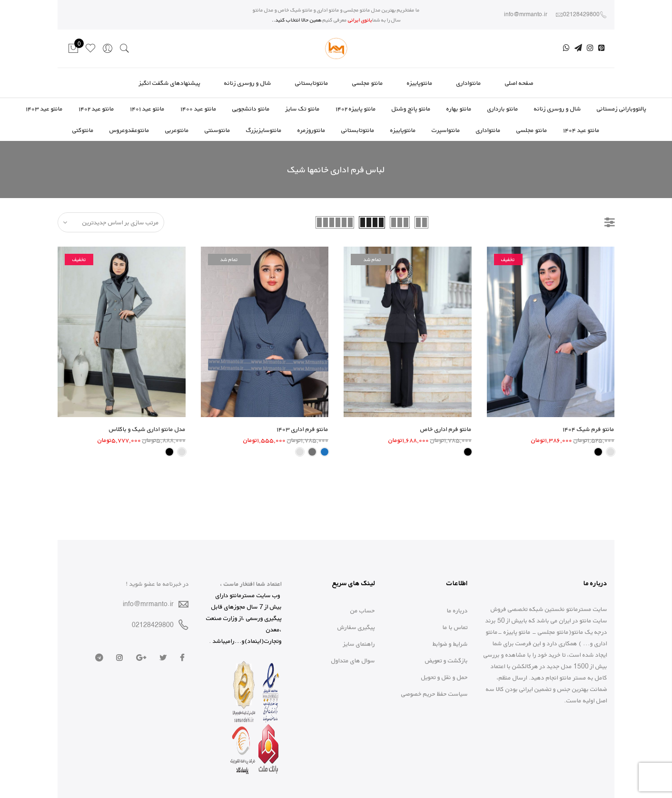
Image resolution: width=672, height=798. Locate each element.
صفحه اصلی (519, 83)
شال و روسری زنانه (248, 83)
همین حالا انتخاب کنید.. (296, 20)
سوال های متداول (353, 660)
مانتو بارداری (503, 109)
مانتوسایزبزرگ (264, 130)
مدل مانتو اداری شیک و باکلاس (147, 429)
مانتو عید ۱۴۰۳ (44, 109)
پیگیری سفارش (356, 627)
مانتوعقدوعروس (129, 130)
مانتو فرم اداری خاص (446, 429)
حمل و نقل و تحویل (445, 677)
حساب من (363, 610)
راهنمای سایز (359, 644)
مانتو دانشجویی (251, 109)
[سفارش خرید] (111, 222)
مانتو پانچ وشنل (411, 109)
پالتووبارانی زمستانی (622, 109)
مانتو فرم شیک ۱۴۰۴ (588, 429)
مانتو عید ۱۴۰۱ (147, 109)
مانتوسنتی (217, 130)
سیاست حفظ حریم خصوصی (435, 694)
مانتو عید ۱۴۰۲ (96, 109)
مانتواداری (469, 83)
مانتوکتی (83, 130)
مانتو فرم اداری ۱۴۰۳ (302, 429)
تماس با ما (455, 627)
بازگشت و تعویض (446, 660)
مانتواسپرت (446, 130)
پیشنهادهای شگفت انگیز (170, 83)
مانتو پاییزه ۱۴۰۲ (356, 109)
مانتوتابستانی (312, 83)
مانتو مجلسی (368, 83)
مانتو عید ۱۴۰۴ (581, 130)
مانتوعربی (177, 130)
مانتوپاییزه (420, 83)
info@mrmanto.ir (148, 604)
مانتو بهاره (459, 109)
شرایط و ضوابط (450, 644)
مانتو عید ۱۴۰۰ (198, 109)
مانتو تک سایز (303, 109)
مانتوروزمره (311, 130)
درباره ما (457, 610)
